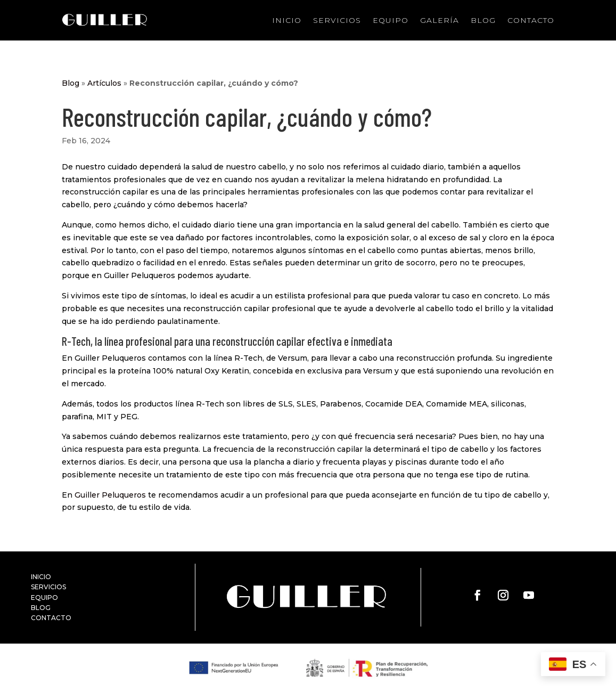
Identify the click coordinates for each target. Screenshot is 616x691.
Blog (483, 20)
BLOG (41, 608)
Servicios (337, 20)
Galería (440, 20)
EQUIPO (44, 597)
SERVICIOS (48, 587)
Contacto (531, 20)
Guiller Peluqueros (110, 495)
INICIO (41, 577)
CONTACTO (51, 618)
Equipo (391, 20)
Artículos (104, 83)
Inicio (287, 20)
